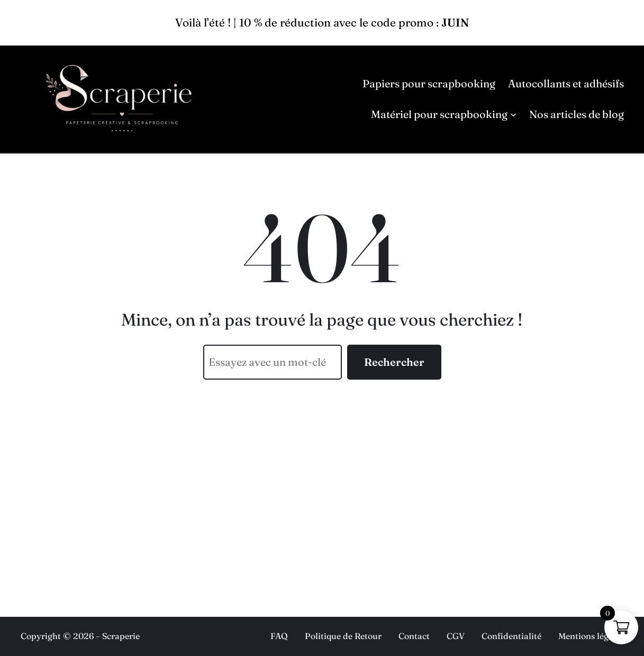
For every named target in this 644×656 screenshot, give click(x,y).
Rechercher (394, 362)
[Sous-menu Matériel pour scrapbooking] (513, 114)
